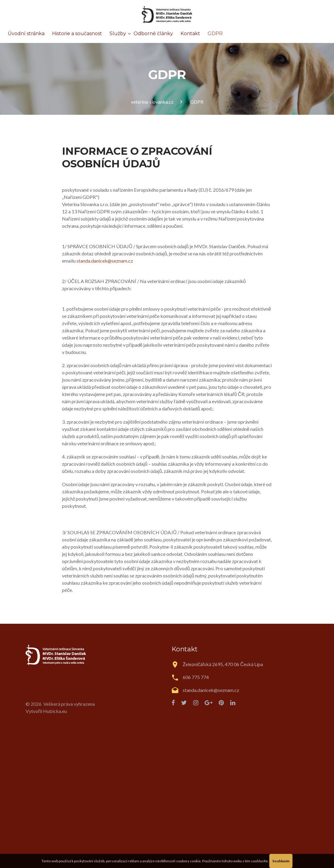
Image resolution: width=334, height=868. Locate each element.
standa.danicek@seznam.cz (105, 261)
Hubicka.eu (55, 711)
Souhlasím (281, 861)
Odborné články (153, 34)
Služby (118, 34)
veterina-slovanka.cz (152, 102)
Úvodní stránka (26, 34)
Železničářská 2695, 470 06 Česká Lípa (223, 664)
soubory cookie (188, 861)
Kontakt (190, 34)
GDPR (215, 34)
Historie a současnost (77, 34)
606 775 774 (196, 677)
